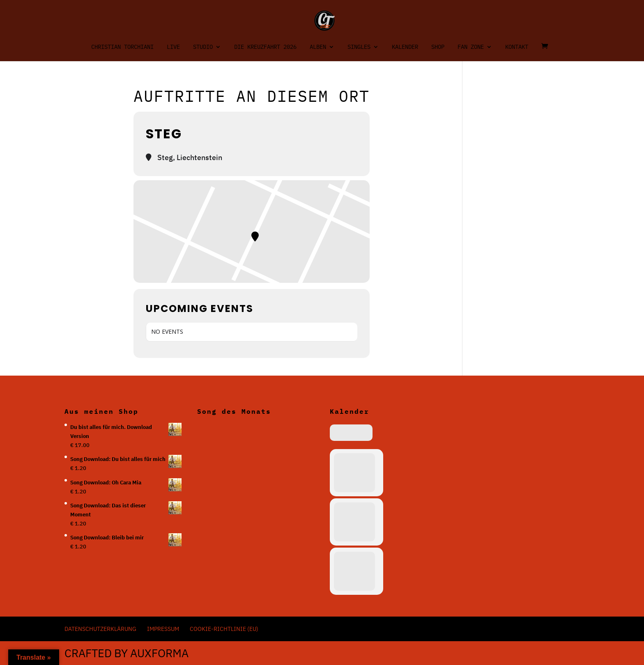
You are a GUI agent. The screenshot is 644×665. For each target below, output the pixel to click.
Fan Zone (471, 47)
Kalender (405, 47)
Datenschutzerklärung (100, 629)
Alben (318, 47)
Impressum (163, 629)
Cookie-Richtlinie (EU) (224, 629)
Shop (438, 47)
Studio (203, 47)
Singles (359, 47)
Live (173, 47)
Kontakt (517, 47)
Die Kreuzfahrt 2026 (265, 47)
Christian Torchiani (122, 47)
